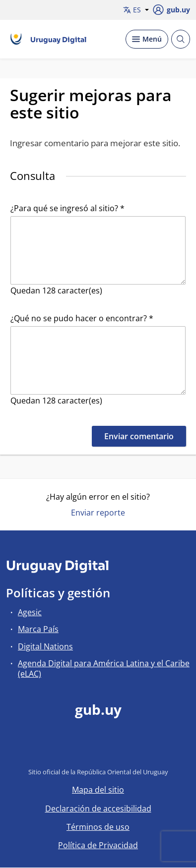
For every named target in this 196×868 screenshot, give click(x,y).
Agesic (30, 612)
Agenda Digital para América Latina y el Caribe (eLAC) (104, 668)
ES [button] (136, 10)
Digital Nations (45, 646)
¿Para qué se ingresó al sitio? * (67, 208)
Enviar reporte (98, 513)
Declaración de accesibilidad (98, 809)
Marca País (38, 629)
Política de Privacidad (98, 845)
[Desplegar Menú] (147, 39)
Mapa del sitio (98, 790)
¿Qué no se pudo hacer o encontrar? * (82, 318)
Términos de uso (98, 827)
